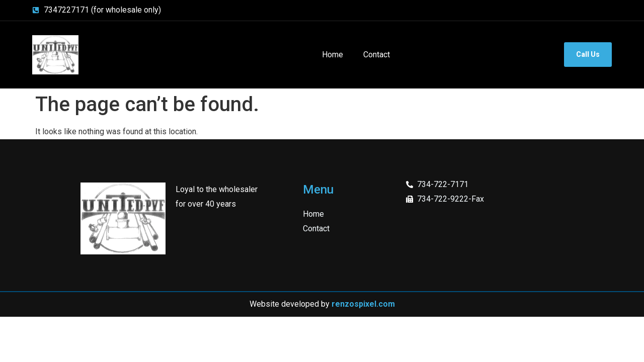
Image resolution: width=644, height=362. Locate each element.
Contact (377, 55)
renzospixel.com (363, 304)
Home (333, 55)
